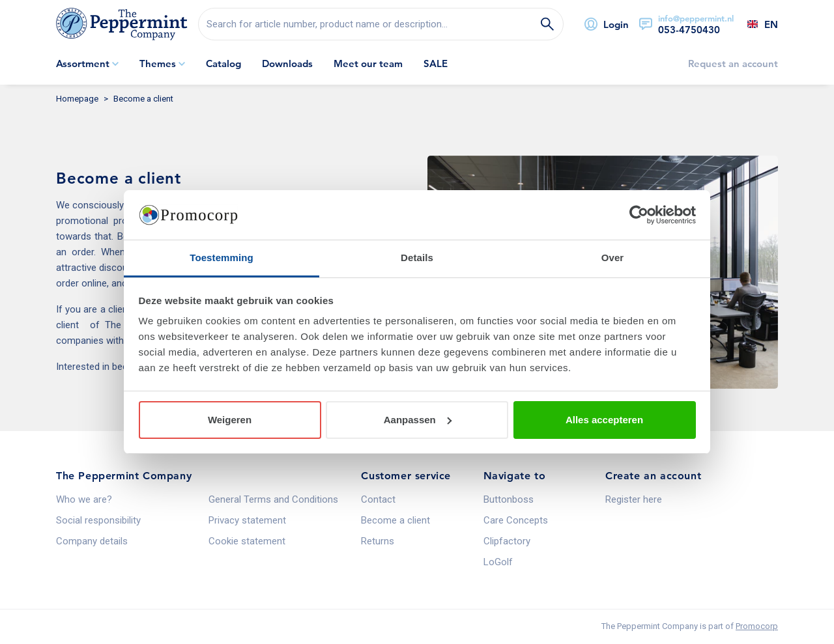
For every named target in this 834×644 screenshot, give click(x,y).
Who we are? (84, 499)
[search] (381, 24)
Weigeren (230, 420)
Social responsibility (98, 520)
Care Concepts (516, 520)
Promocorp (757, 626)
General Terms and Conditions (273, 499)
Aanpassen (418, 420)
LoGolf (498, 562)
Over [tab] (613, 258)
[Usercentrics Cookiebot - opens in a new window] (639, 215)
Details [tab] (417, 258)
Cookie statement (247, 541)
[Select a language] (756, 24)
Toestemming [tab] (222, 258)
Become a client (395, 520)
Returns (378, 541)
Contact (378, 499)
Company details (92, 541)
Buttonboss (509, 499)
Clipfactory (507, 541)
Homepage (77, 99)
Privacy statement (247, 520)
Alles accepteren (604, 420)
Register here (634, 499)
